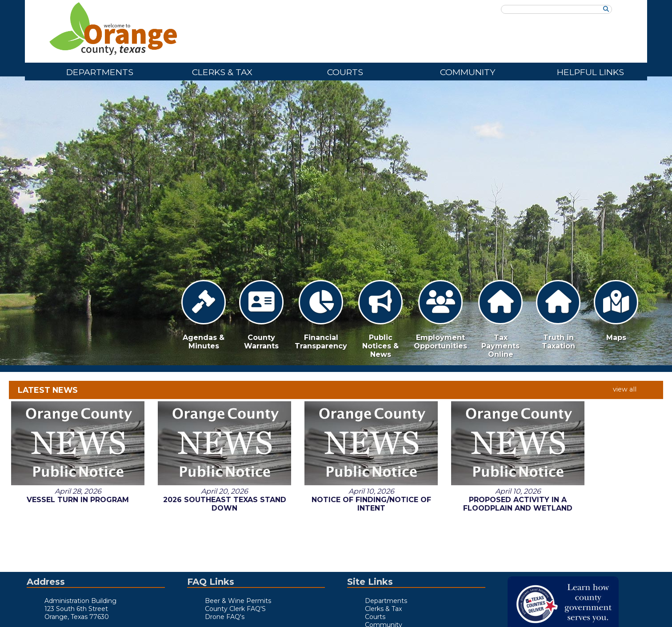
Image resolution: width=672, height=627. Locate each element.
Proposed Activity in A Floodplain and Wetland (468, 427)
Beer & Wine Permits (238, 601)
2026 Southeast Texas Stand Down (203, 427)
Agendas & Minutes (204, 315)
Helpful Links (590, 72)
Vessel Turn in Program (71, 422)
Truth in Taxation (558, 315)
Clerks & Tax (222, 72)
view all (625, 389)
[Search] (606, 9)
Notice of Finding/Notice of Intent (336, 427)
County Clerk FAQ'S (235, 609)
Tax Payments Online (500, 319)
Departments (100, 72)
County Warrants (261, 315)
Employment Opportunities (440, 315)
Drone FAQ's (225, 617)
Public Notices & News (380, 319)
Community (468, 72)
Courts (345, 72)
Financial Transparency (321, 315)
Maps (616, 311)
